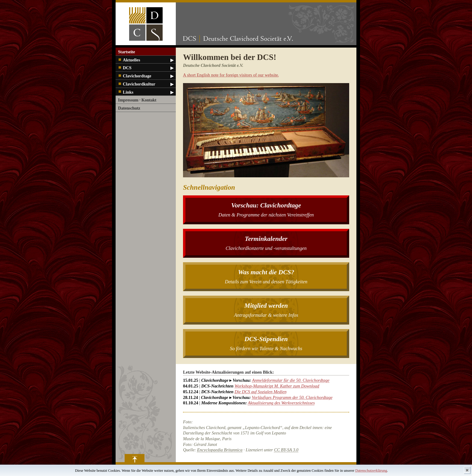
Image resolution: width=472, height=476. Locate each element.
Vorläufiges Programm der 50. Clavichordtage (292, 397)
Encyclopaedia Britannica (220, 450)
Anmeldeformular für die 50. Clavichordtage (291, 380)
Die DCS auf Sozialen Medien (261, 392)
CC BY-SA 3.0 (286, 450)
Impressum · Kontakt (137, 100)
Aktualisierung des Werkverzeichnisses (281, 403)
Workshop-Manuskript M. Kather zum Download (277, 386)
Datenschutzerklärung (371, 471)
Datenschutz (129, 108)
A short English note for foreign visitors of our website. (231, 75)
